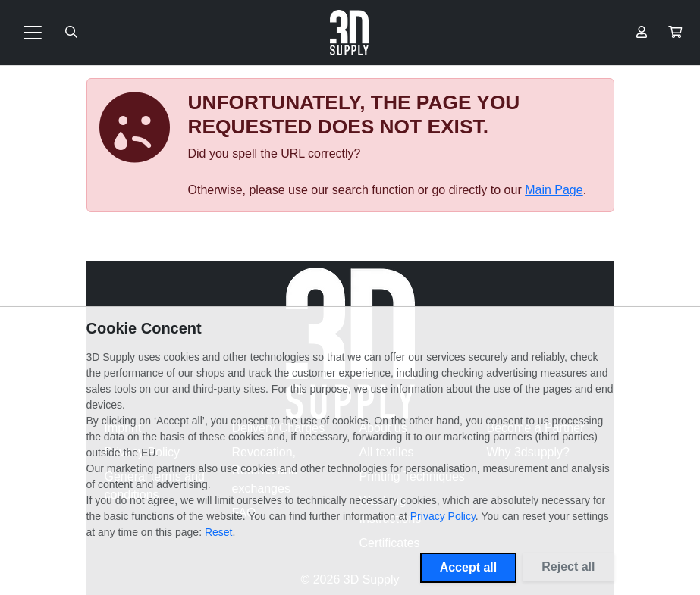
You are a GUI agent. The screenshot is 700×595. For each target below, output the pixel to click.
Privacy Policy (443, 516)
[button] (675, 33)
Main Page (554, 190)
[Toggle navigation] (33, 33)
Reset (219, 532)
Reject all (568, 567)
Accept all (469, 567)
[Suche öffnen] (71, 33)
